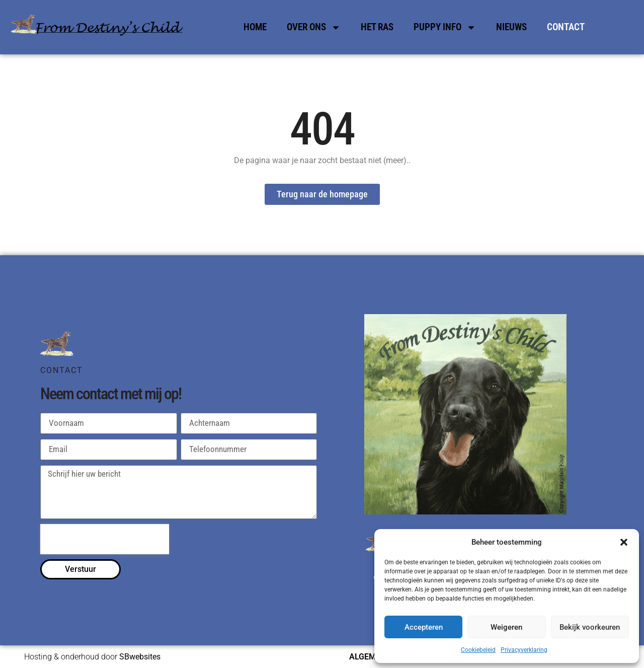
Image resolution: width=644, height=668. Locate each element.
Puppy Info (445, 27)
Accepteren (424, 627)
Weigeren (506, 627)
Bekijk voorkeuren (590, 627)
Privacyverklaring (524, 650)
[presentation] (105, 539)
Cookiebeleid (478, 650)
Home (255, 27)
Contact (566, 27)
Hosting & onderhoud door (92, 657)
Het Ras (377, 27)
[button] (624, 542)
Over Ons (314, 27)
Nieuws (511, 27)
